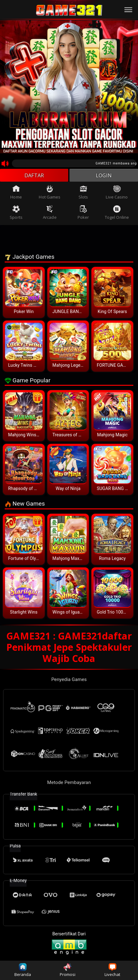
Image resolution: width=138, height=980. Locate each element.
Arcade (50, 214)
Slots (83, 194)
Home (16, 194)
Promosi (68, 970)
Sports (16, 214)
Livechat (112, 970)
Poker (83, 214)
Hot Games (50, 194)
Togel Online (117, 214)
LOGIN (104, 176)
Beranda (23, 970)
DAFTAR (34, 176)
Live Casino (117, 194)
